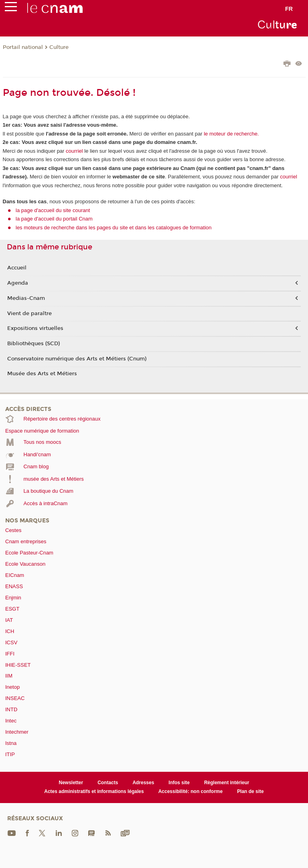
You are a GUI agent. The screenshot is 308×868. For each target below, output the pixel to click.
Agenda (18, 283)
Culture (59, 47)
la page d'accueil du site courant (53, 210)
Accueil (17, 268)
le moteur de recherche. (231, 134)
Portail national (23, 47)
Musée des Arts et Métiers (42, 374)
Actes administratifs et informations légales (94, 791)
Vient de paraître (29, 314)
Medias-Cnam (26, 298)
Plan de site (250, 791)
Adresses (143, 783)
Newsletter (71, 783)
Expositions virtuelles (35, 328)
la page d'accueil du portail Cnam (54, 219)
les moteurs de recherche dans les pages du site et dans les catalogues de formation (114, 228)
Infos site (179, 783)
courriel (74, 151)
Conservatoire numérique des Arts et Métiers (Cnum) (77, 359)
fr (289, 9)
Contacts (108, 783)
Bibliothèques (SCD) (33, 344)
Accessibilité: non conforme (191, 791)
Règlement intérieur (227, 783)
